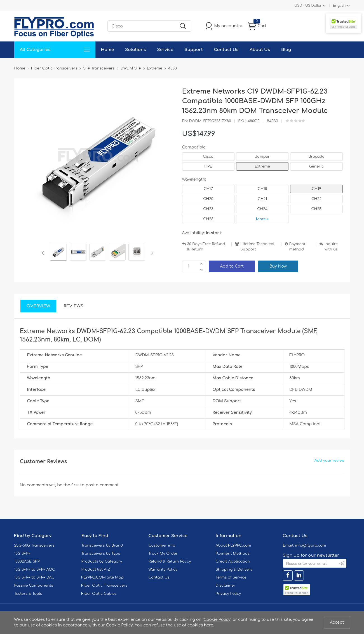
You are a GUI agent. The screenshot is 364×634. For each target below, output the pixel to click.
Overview (38, 306)
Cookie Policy (217, 620)
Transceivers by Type (101, 554)
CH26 (208, 219)
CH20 (208, 199)
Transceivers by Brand (102, 545)
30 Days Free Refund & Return (206, 247)
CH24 (262, 209)
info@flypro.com (311, 545)
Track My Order (163, 554)
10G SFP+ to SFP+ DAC (34, 577)
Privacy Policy (228, 594)
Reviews (73, 306)
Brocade (316, 157)
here (209, 625)
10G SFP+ (22, 554)
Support (193, 50)
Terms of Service (231, 577)
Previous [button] (44, 253)
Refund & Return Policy (170, 561)
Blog (286, 50)
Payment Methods (233, 554)
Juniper (262, 157)
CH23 (208, 209)
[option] (58, 253)
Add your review (329, 461)
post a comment (102, 485)
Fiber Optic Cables (99, 594)
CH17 (208, 189)
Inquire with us (331, 247)
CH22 (316, 199)
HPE (208, 166)
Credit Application (233, 561)
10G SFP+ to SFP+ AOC (35, 570)
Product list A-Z (96, 570)
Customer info (162, 545)
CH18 (262, 189)
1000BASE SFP (27, 561)
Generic (316, 166)
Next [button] (152, 253)
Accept (337, 622)
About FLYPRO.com (233, 545)
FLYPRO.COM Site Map (103, 577)
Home (108, 50)
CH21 (262, 199)
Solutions (135, 50)
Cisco (208, 157)
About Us (260, 50)
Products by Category (102, 561)
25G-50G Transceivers (34, 545)
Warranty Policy (163, 570)
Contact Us (226, 50)
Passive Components (34, 586)
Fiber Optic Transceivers (104, 586)
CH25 (317, 209)
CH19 (316, 189)
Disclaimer (226, 586)
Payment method (297, 247)
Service (165, 50)
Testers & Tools (28, 594)
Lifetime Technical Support (257, 247)
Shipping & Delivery (234, 570)
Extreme (262, 166)
